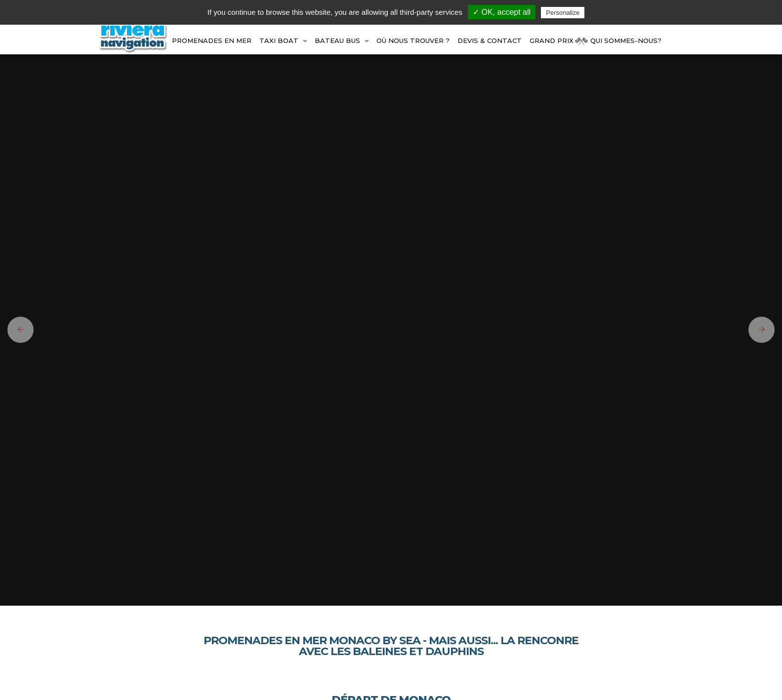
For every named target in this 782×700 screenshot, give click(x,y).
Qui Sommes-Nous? (626, 41)
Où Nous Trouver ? (413, 41)
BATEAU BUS (342, 41)
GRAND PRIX (552, 41)
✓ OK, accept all (502, 12)
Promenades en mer (212, 41)
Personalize (563, 13)
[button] (17, 330)
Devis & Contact (490, 41)
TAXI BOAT (283, 41)
